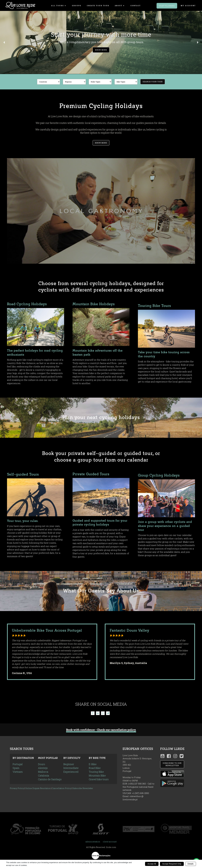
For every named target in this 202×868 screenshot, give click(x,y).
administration (93, 842)
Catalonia (44, 775)
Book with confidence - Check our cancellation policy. (101, 730)
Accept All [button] (152, 864)
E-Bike (93, 764)
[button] (101, 42)
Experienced (71, 772)
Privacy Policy (17, 788)
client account (110, 842)
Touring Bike (96, 772)
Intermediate (71, 768)
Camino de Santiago (50, 779)
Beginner (69, 764)
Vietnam (18, 772)
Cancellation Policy (62, 788)
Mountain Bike (97, 775)
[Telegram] (108, 713)
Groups (77, 6)
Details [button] (191, 864)
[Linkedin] (98, 713)
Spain (16, 768)
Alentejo (43, 768)
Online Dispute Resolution (38, 788)
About (119, 6)
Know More (101, 143)
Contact (136, 6)
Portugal (18, 764)
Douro (42, 764)
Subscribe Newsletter (83, 788)
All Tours (58, 6)
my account (188, 6)
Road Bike (95, 768)
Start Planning (167, 6)
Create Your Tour (98, 6)
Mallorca (43, 772)
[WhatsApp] (103, 713)
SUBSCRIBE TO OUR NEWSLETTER (172, 764)
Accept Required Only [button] (172, 864)
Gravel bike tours (99, 779)
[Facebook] (93, 713)
